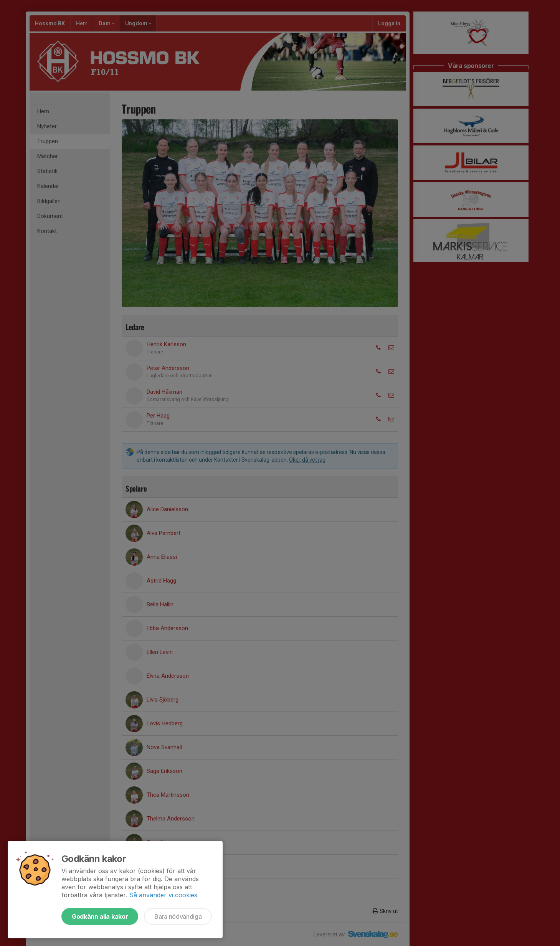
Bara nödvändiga (178, 916)
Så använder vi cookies (163, 895)
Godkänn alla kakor (100, 916)
